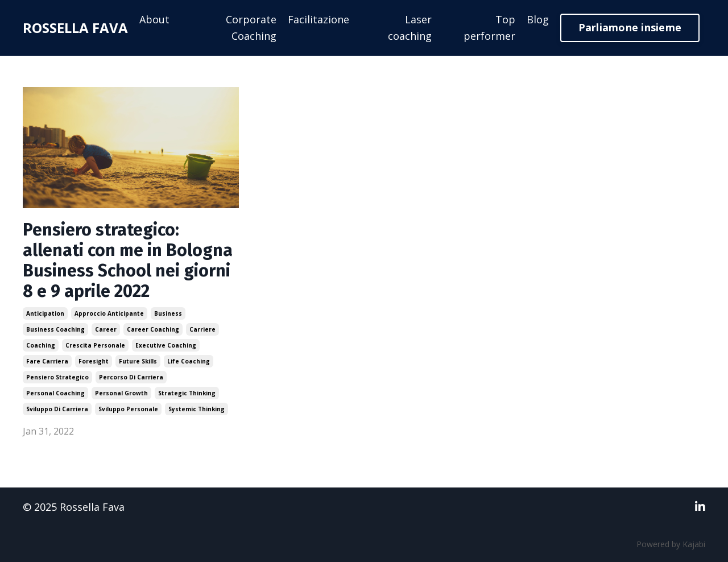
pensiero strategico (57, 377)
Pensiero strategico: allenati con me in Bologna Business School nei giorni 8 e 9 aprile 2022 (128, 261)
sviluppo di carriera (57, 409)
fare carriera (47, 361)
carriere (202, 329)
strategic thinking (187, 393)
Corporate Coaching (251, 28)
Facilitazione (318, 19)
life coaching (189, 361)
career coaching (153, 329)
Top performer (489, 28)
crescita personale (95, 345)
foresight (94, 361)
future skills (138, 361)
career (106, 329)
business (168, 313)
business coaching (55, 329)
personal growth (121, 393)
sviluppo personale (128, 409)
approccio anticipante (109, 313)
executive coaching (166, 345)
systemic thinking (197, 409)
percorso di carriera (131, 377)
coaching (41, 345)
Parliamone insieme (630, 27)
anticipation (45, 313)
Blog (538, 19)
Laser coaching (410, 28)
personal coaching (55, 393)
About (154, 19)
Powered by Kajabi (671, 544)
